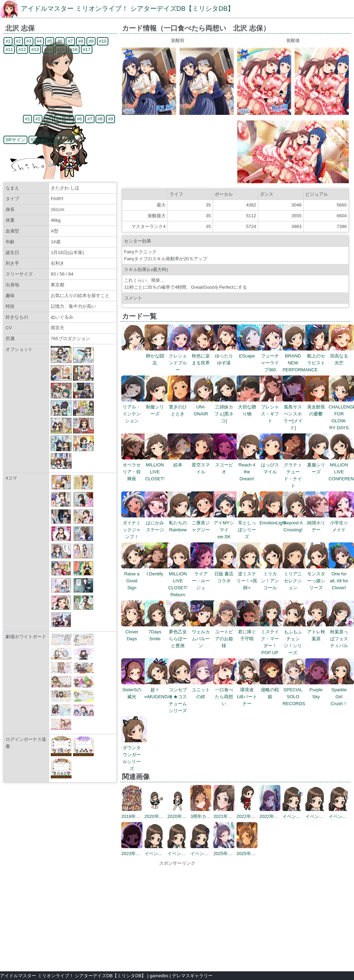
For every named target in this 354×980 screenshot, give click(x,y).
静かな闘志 (158, 356)
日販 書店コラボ (226, 574)
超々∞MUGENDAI (158, 690)
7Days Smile (158, 632)
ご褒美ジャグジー (203, 523)
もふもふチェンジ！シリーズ (295, 639)
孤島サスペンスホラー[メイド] (295, 414)
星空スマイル (203, 465)
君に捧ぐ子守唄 (250, 632)
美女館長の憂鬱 (318, 407)
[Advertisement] (177, 915)
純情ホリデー (318, 523)
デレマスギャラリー (192, 976)
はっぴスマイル (273, 465)
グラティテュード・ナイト (295, 472)
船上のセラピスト (318, 356)
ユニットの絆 (203, 690)
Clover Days (134, 632)
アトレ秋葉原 (318, 632)
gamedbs (159, 976)
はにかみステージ (158, 523)
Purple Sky (318, 690)
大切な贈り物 (250, 407)
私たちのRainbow (180, 523)
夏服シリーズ (318, 465)
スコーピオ (226, 465)
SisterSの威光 (134, 690)
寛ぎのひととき (180, 407)
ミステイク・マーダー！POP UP (273, 639)
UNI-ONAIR (203, 407)
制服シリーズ (158, 407)
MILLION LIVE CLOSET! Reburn (180, 581)
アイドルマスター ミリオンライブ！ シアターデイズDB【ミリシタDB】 (127, 9)
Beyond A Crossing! (295, 523)
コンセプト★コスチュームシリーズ (180, 697)
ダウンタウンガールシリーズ (134, 755)
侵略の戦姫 (273, 690)
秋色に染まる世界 (203, 356)
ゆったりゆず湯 (226, 356)
